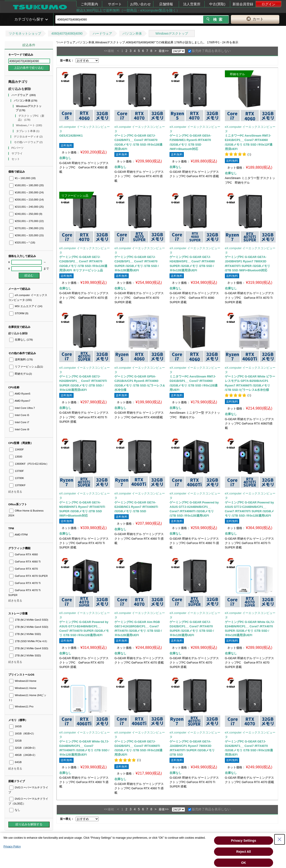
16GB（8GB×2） (22, 733)
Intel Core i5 (19, 415)
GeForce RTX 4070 (24, 569)
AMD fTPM (18, 535)
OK (244, 863)
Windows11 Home (23, 688)
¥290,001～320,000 (27, 235)
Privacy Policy (12, 847)
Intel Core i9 (19, 429)
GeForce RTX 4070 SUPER (28, 576)
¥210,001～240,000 (27, 207)
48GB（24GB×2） (23, 755)
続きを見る (15, 492)
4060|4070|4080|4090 (67, 33)
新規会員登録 (243, 4)
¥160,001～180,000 (27, 185)
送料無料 (21, 359)
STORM (19, 313)
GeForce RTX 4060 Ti (25, 562)
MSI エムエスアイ (26, 306)
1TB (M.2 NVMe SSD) (25, 634)
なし (15, 810)
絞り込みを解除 (20, 89)
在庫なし (21, 340)
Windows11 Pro (21, 706)
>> (167, 51)
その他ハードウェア (28, 142)
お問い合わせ (140, 4)
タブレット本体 (28, 131)
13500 (16, 457)
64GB (15, 762)
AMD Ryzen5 (20, 394)
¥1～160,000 (22, 178)
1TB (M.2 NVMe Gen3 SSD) (29, 620)
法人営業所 (192, 4)
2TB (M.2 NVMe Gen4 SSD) (29, 648)
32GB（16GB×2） (23, 748)
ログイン (268, 4)
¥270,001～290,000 (27, 228)
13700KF (17, 485)
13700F (16, 471)
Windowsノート (29, 125)
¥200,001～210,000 (27, 200)
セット (16, 159)
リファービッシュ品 (26, 367)
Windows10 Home (23, 681)
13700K (17, 478)
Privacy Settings (244, 841)
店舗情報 (166, 4)
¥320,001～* (22, 242)
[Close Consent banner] (280, 839)
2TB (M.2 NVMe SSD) (25, 655)
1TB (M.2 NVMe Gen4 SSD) (29, 627)
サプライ (17, 153)
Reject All (243, 852)
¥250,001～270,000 (27, 221)
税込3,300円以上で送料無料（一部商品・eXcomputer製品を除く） (128, 10)
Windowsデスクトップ (172, 33)
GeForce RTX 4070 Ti (25, 583)
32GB (15, 741)
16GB (15, 726)
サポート (115, 4)
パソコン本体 (132, 33)
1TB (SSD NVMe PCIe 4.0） (29, 641)
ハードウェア (102, 33)
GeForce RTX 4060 (24, 554)
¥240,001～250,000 (26, 214)
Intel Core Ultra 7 (22, 408)
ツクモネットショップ (25, 33)
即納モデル (21, 374)
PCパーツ (18, 148)
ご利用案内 (89, 4)
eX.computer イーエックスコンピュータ (85, 129)
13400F (16, 449)
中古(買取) (217, 4)
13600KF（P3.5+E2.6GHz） (29, 464)
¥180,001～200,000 (27, 192)
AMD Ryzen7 (20, 401)
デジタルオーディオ (28, 137)
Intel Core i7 (19, 422)
